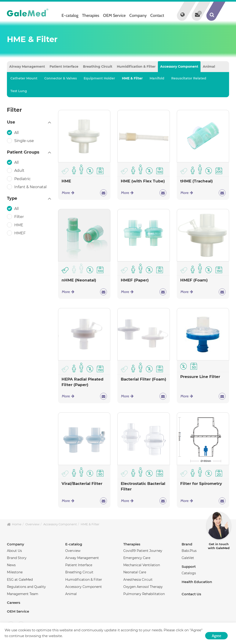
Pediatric (23, 179)
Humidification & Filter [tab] (136, 67)
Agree (217, 636)
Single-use (25, 141)
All (17, 133)
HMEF (20, 233)
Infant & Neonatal (31, 187)
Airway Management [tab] (27, 67)
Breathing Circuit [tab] (98, 67)
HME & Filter (132, 78)
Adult (20, 170)
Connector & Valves (60, 78)
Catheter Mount (24, 78)
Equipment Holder (99, 78)
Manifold (157, 78)
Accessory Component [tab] (179, 67)
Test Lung (19, 91)
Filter (19, 217)
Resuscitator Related (189, 78)
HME (19, 225)
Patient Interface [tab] (64, 67)
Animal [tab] (209, 67)
